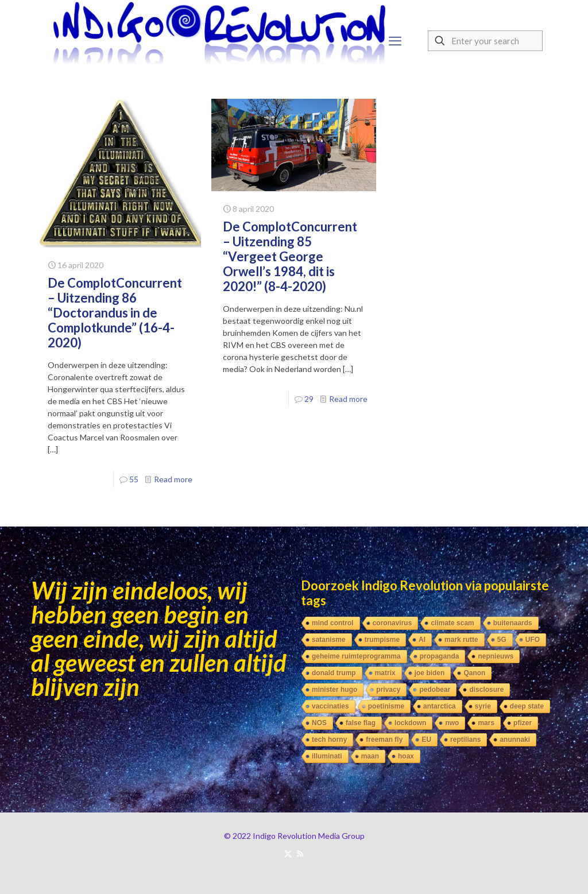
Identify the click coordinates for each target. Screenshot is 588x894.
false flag (361, 723)
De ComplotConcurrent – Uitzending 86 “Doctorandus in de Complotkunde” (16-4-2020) (115, 313)
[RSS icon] (300, 853)
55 (134, 479)
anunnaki (515, 740)
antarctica (440, 706)
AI (422, 640)
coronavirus (392, 623)
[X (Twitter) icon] (288, 853)
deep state (527, 706)
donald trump (334, 673)
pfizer (523, 723)
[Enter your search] (485, 41)
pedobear (435, 690)
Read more (173, 479)
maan (370, 756)
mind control (333, 623)
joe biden (430, 673)
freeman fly (384, 740)
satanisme (329, 640)
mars (486, 723)
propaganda (440, 656)
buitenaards (513, 623)
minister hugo (334, 690)
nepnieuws (496, 656)
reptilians (465, 740)
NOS (319, 723)
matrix (385, 673)
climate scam (452, 623)
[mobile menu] (395, 41)
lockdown (410, 723)
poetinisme (386, 706)
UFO (533, 640)
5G (502, 640)
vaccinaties (330, 706)
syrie (483, 706)
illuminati (327, 756)
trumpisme (382, 640)
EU (426, 740)
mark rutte (461, 640)
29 (309, 399)
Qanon (474, 673)
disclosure (486, 690)
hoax (406, 756)
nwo (452, 723)
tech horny (329, 740)
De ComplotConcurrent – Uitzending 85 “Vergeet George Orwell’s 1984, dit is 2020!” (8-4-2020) (290, 256)
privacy (388, 690)
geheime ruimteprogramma (356, 656)
